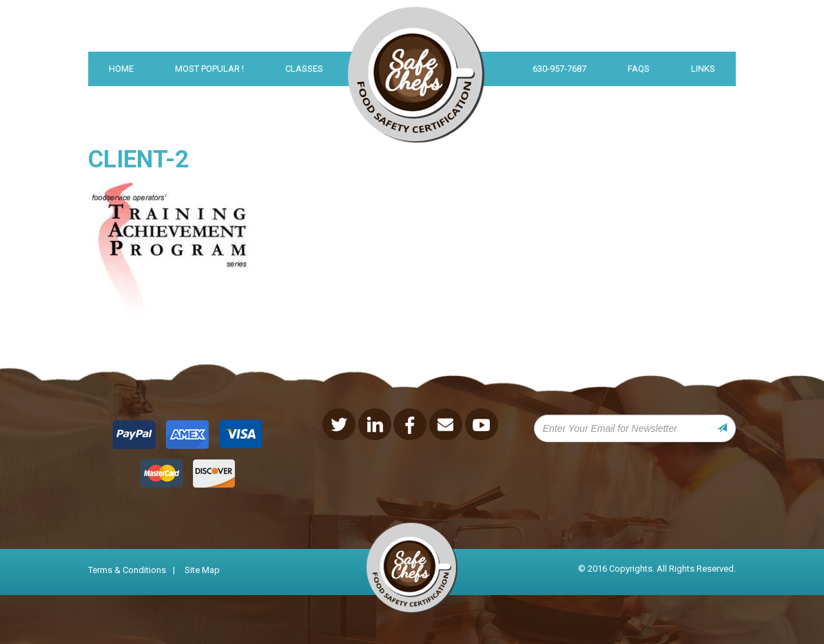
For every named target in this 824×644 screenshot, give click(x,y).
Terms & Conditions (127, 570)
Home (121, 69)
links (703, 69)
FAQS (639, 69)
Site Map (202, 570)
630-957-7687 (559, 69)
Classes (304, 69)
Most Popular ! (209, 69)
